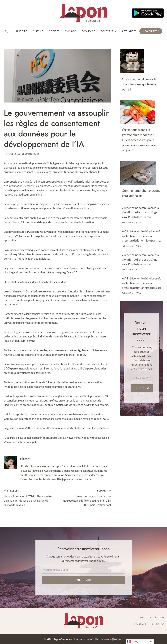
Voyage (71, 31)
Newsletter (151, 31)
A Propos (158, 624)
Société (54, 31)
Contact (140, 624)
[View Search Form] (6, 31)
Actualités (129, 31)
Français (134, 641)
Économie (88, 31)
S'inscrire (142, 388)
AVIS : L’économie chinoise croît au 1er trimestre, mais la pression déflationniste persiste (142, 236)
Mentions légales (152, 618)
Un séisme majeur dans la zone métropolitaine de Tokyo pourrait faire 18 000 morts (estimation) (85, 497)
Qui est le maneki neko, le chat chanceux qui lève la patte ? (139, 84)
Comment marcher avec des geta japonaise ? (141, 193)
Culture (38, 31)
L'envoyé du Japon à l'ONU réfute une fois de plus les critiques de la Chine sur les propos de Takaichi (29, 497)
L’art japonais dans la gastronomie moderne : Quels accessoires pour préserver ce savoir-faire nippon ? (139, 140)
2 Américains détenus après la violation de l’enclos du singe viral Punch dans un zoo (140, 212)
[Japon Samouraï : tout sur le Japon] (84, 13)
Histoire (22, 31)
